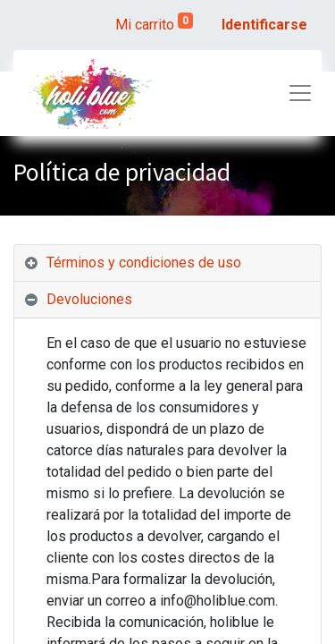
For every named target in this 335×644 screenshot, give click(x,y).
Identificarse (264, 25)
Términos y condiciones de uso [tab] (144, 263)
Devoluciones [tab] (89, 299)
